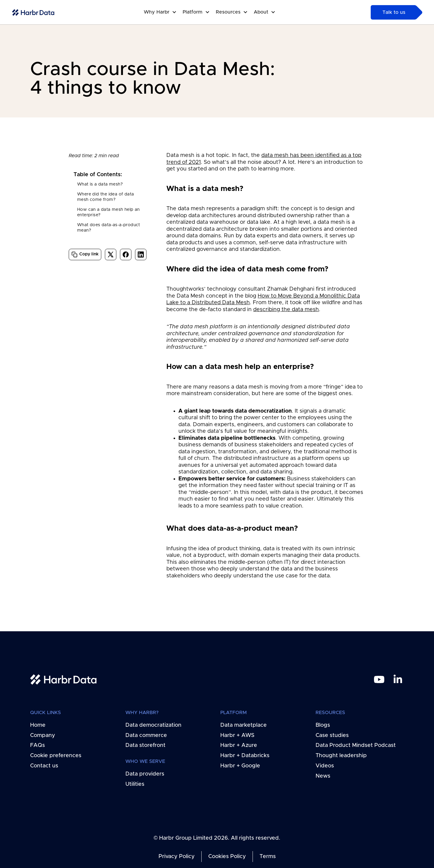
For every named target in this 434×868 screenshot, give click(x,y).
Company (43, 735)
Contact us (44, 766)
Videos (325, 766)
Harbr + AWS (237, 735)
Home (38, 725)
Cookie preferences (56, 756)
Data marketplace (244, 725)
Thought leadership (341, 756)
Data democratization (153, 725)
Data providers (145, 774)
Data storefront (145, 745)
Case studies (332, 735)
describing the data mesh (286, 310)
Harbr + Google (240, 766)
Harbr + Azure (239, 745)
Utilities (135, 784)
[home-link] (33, 12)
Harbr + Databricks (245, 756)
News (323, 776)
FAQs (38, 745)
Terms (268, 857)
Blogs (323, 725)
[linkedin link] (398, 679)
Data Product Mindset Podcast (356, 745)
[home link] (63, 679)
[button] (163, 12)
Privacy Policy (177, 857)
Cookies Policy (227, 857)
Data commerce (146, 735)
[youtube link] (379, 679)
